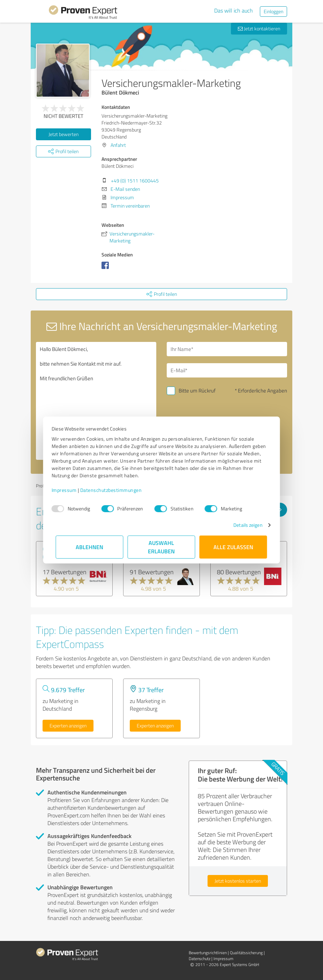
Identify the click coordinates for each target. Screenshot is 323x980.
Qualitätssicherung (246, 953)
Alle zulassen (233, 547)
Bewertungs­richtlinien (208, 953)
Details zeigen (244, 525)
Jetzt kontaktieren (259, 28)
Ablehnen (90, 547)
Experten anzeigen (68, 725)
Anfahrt (118, 145)
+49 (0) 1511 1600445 (135, 181)
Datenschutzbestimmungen (115, 490)
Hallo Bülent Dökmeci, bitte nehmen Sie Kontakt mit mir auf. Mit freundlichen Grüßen (96, 401)
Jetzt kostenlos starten (238, 881)
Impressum (68, 490)
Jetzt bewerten (63, 134)
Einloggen (273, 11)
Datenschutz (200, 959)
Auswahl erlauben (162, 547)
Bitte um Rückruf (197, 391)
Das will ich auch (234, 10)
